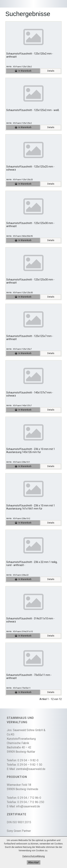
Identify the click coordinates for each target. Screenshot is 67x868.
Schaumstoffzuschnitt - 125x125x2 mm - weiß (33, 110)
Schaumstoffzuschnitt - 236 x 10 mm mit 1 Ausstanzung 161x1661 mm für (31, 507)
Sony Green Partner (19, 831)
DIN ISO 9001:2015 (19, 822)
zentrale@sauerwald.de (31, 769)
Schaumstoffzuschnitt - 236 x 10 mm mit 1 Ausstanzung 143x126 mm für (31, 451)
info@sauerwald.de (28, 806)
